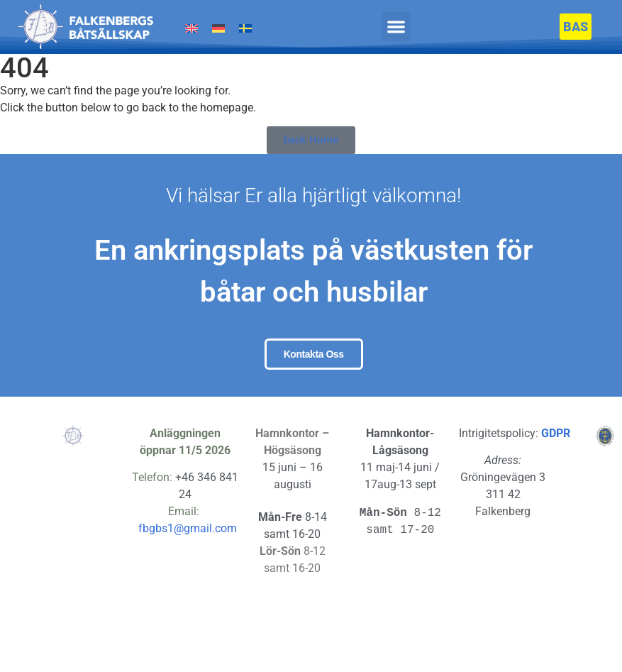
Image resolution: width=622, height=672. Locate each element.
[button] (397, 27)
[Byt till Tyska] (218, 29)
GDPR (556, 484)
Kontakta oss (314, 382)
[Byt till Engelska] (191, 29)
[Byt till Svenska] (245, 29)
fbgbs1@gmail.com (188, 580)
